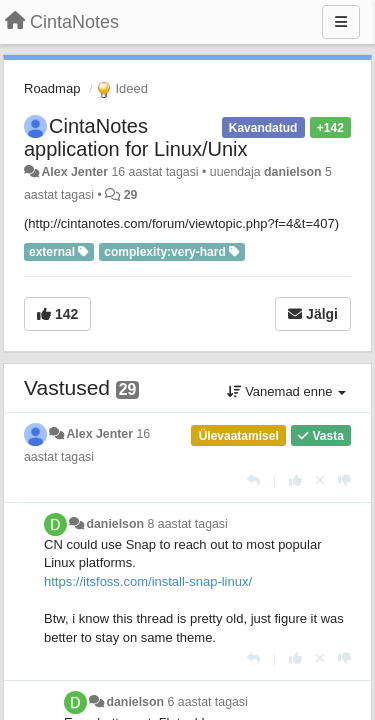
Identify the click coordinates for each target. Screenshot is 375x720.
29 (131, 195)
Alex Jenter (74, 172)
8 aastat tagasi (188, 524)
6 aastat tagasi (208, 702)
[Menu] (341, 22)
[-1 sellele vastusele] (344, 480)
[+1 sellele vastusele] (295, 480)
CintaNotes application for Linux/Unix (135, 137)
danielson (293, 172)
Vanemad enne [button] (286, 391)
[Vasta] (253, 480)
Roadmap (52, 88)
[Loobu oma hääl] (320, 480)
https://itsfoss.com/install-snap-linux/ (148, 581)
